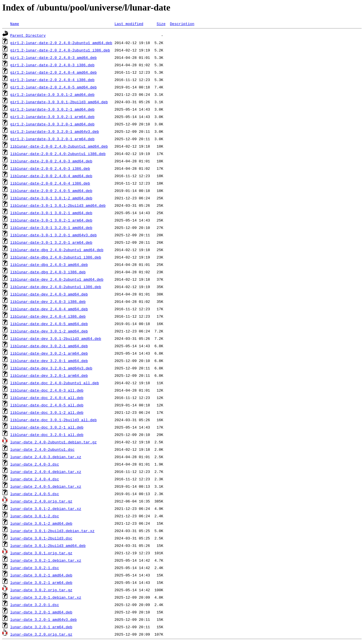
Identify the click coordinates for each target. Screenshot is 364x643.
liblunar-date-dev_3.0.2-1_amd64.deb (49, 346)
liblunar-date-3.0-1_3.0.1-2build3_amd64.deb (58, 205)
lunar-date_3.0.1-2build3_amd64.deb (48, 545)
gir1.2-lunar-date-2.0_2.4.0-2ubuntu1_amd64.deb (61, 43)
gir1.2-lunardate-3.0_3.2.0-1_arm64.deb (52, 139)
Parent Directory (28, 35)
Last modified (129, 24)
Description (182, 24)
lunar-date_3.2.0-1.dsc (35, 605)
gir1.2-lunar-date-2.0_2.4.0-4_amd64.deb (53, 72)
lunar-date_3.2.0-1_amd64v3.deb (44, 619)
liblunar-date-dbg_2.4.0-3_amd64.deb (49, 264)
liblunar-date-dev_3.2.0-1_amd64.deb (49, 361)
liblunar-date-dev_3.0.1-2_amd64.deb (49, 331)
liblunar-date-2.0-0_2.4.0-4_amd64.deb (51, 176)
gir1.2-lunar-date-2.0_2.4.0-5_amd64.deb (53, 87)
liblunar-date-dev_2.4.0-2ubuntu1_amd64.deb (57, 279)
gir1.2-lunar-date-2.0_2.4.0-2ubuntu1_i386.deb (60, 50)
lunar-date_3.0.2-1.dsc (35, 568)
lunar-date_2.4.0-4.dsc (35, 479)
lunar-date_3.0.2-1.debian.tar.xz (46, 560)
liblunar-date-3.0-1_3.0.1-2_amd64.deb (51, 198)
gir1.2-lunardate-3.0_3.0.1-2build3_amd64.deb (59, 102)
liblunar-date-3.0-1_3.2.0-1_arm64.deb (51, 242)
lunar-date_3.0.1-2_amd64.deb (41, 523)
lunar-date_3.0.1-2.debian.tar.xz (46, 508)
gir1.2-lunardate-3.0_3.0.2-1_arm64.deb (52, 117)
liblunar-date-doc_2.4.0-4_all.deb (47, 398)
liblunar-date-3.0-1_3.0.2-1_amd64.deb (51, 213)
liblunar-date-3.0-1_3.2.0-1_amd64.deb (51, 228)
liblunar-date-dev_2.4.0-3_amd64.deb (49, 294)
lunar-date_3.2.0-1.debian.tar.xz (46, 597)
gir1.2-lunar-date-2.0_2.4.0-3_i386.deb (52, 65)
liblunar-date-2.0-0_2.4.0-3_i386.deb (50, 168)
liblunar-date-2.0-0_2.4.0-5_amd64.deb (51, 191)
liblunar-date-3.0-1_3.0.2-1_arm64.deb (51, 220)
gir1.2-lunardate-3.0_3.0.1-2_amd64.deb (52, 94)
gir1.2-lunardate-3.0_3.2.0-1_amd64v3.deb (55, 131)
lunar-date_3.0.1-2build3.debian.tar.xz (52, 531)
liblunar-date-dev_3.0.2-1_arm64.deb (49, 353)
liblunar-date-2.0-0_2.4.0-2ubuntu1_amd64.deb (59, 146)
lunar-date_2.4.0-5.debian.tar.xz (46, 486)
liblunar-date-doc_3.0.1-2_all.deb (47, 412)
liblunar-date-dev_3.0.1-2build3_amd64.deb (56, 338)
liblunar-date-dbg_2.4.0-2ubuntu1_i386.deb (56, 257)
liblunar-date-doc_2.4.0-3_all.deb (47, 390)
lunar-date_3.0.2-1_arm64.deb (41, 582)
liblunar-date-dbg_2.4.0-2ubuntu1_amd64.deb (57, 250)
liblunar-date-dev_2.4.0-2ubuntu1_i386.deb (56, 287)
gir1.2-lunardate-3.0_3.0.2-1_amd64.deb (52, 109)
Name (15, 24)
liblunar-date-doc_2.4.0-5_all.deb (47, 405)
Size (161, 24)
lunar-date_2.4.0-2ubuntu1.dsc (42, 449)
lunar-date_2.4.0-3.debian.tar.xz (46, 457)
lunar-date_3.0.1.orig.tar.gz (41, 553)
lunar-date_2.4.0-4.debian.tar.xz (46, 472)
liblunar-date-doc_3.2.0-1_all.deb (47, 435)
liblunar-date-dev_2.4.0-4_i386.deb (48, 316)
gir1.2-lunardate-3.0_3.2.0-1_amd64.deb (52, 124)
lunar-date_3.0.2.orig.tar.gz (41, 590)
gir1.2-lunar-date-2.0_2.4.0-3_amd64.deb (53, 57)
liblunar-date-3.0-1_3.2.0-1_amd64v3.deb (53, 235)
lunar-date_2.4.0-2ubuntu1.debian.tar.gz (53, 442)
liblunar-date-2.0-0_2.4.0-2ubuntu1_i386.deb (58, 154)
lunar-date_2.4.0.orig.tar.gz (41, 501)
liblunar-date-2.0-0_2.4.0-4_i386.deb (50, 183)
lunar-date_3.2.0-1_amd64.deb (41, 612)
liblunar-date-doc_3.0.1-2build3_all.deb (53, 420)
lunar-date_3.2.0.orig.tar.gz (41, 634)
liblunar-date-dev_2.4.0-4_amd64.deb (49, 309)
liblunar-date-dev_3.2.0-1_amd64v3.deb (51, 368)
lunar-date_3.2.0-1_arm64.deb (41, 627)
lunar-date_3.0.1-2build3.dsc (41, 538)
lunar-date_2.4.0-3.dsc (35, 464)
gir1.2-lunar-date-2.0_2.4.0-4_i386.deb (52, 80)
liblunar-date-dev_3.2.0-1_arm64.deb (49, 375)
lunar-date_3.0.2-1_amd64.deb (41, 575)
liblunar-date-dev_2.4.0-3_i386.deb (48, 301)
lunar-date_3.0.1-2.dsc (35, 516)
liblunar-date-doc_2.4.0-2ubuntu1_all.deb (55, 383)
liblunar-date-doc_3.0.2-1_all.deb (47, 427)
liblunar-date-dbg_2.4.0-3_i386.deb (48, 272)
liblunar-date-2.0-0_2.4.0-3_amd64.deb (51, 161)
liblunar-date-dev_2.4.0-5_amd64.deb (49, 324)
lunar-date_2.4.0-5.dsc (35, 494)
